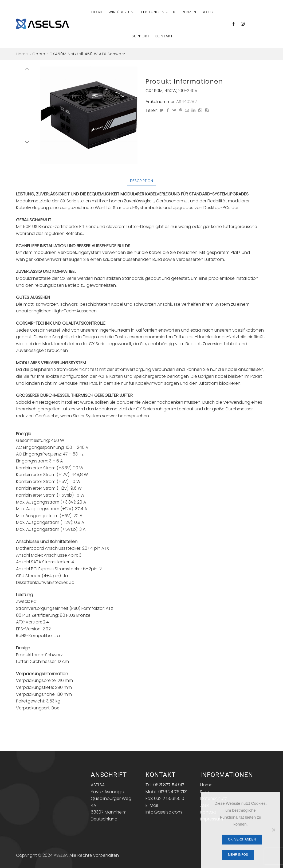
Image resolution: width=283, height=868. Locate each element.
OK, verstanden (242, 839)
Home (97, 12)
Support (141, 36)
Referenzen (185, 12)
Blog (207, 12)
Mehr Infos (238, 855)
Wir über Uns (122, 12)
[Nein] (273, 830)
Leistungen (154, 12)
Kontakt (164, 36)
